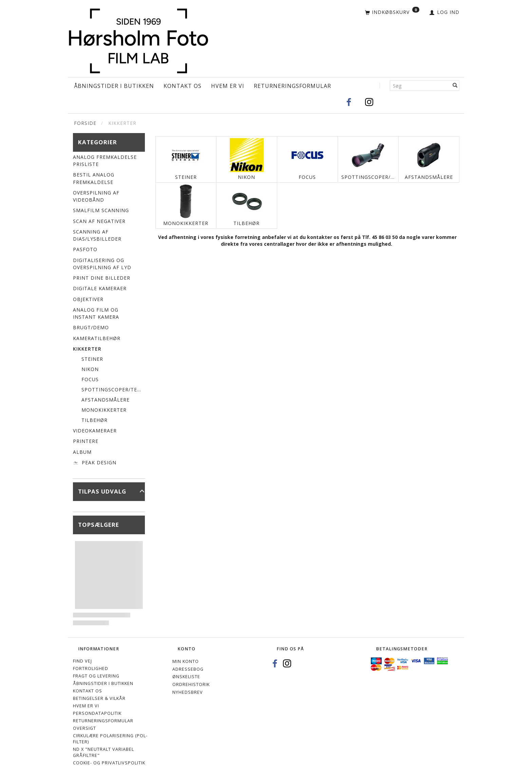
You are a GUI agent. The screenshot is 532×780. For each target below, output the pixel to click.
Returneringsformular (292, 86)
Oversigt (84, 728)
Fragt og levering (96, 676)
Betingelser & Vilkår (99, 698)
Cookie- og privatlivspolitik (109, 763)
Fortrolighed (91, 668)
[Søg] (455, 86)
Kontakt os (183, 86)
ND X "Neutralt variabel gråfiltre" (103, 752)
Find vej (82, 661)
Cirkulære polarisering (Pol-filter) (110, 739)
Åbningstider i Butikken (114, 86)
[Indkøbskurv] (392, 13)
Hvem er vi (228, 86)
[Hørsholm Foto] (138, 39)
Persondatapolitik (97, 713)
